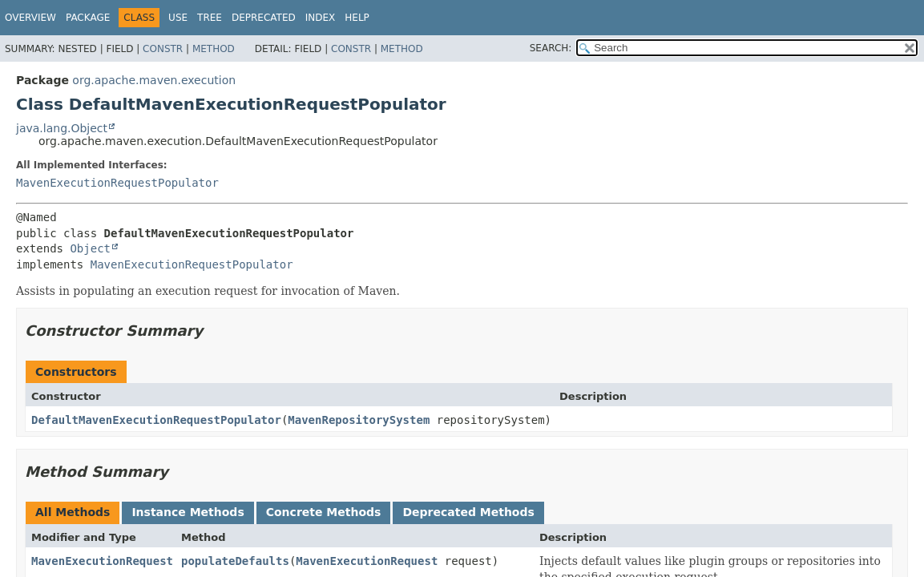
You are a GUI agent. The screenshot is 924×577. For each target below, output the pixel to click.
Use (178, 18)
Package (88, 18)
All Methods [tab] (73, 512)
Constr (163, 49)
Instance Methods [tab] (188, 512)
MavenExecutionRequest (102, 561)
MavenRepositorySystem (359, 420)
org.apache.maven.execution (154, 80)
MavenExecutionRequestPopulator (117, 183)
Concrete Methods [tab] (324, 512)
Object (90, 248)
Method (214, 49)
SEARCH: (551, 48)
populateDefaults (235, 561)
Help (357, 18)
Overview (30, 18)
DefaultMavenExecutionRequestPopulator (156, 420)
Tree (210, 18)
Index (321, 18)
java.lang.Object (62, 128)
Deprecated (264, 18)
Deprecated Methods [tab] (468, 512)
